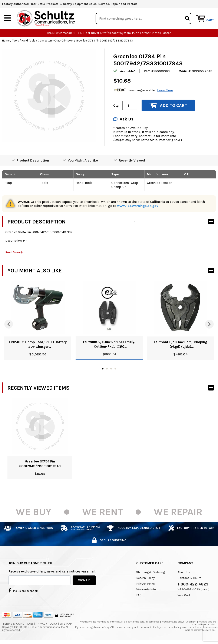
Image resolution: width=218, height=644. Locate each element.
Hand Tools (28, 41)
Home (6, 41)
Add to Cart (168, 106)
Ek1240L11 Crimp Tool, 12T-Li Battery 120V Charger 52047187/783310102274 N (38, 345)
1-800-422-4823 (193, 584)
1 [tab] (103, 369)
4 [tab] (115, 369)
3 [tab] (111, 369)
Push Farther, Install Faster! (152, 33)
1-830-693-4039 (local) (194, 590)
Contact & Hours (189, 578)
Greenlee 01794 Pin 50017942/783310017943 (40, 464)
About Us (184, 572)
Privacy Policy (146, 584)
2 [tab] (107, 369)
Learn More (165, 90)
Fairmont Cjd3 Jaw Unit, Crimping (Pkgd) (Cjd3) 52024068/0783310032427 (181, 345)
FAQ (139, 595)
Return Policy (146, 578)
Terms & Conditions (18, 624)
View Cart (184, 595)
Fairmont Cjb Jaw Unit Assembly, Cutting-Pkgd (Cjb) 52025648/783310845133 (109, 344)
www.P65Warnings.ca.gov (138, 206)
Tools (16, 41)
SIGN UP (84, 580)
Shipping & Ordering (151, 572)
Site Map (66, 624)
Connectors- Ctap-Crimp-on (56, 41)
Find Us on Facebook (23, 590)
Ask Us (123, 119)
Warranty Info (146, 590)
